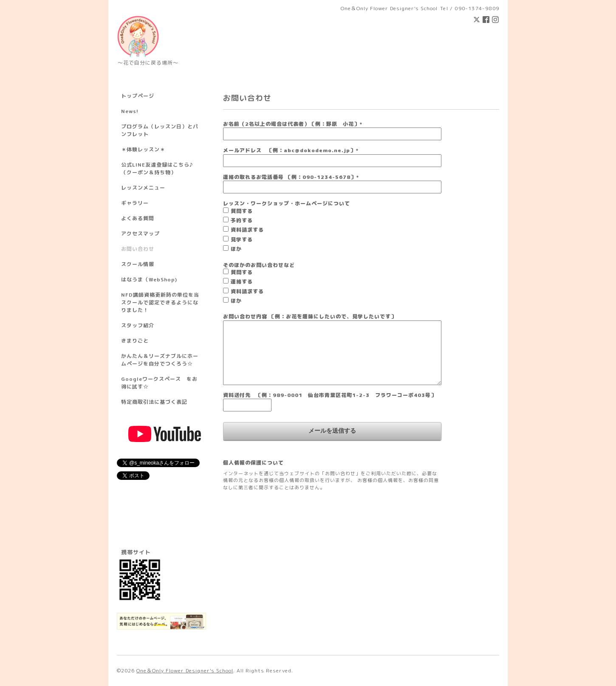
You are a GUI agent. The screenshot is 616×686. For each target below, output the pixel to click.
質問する (242, 211)
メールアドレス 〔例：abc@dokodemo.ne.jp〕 (291, 150)
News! (130, 111)
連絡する (242, 282)
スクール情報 (138, 264)
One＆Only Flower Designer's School (185, 670)
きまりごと (135, 341)
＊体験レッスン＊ (143, 149)
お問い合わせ (138, 249)
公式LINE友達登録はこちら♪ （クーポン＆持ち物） (157, 169)
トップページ (138, 96)
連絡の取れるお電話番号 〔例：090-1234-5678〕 (291, 177)
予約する (242, 220)
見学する (242, 240)
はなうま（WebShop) (149, 279)
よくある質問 (138, 218)
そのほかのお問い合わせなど (259, 265)
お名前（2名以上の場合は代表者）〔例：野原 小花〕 (293, 124)
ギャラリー (135, 203)
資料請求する (247, 230)
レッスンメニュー (143, 188)
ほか (236, 249)
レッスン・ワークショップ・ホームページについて (287, 203)
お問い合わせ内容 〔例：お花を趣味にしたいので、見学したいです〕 (310, 316)
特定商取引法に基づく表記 (154, 402)
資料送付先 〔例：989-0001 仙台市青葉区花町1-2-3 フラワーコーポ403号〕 (330, 395)
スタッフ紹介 (138, 325)
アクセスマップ (140, 234)
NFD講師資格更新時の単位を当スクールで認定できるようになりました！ (160, 302)
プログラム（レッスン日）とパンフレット (160, 130)
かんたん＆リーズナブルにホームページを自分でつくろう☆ (160, 360)
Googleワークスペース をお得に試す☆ (159, 383)
